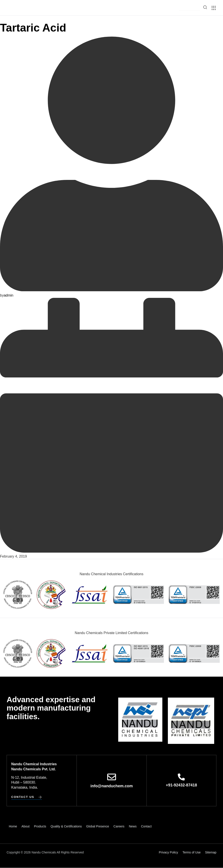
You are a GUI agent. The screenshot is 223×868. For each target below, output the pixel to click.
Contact (146, 826)
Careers (119, 826)
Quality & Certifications (66, 826)
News (133, 826)
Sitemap (211, 852)
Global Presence (98, 826)
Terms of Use (191, 852)
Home (13, 826)
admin (9, 295)
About (25, 826)
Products (40, 826)
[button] (190, 8)
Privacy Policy (168, 852)
